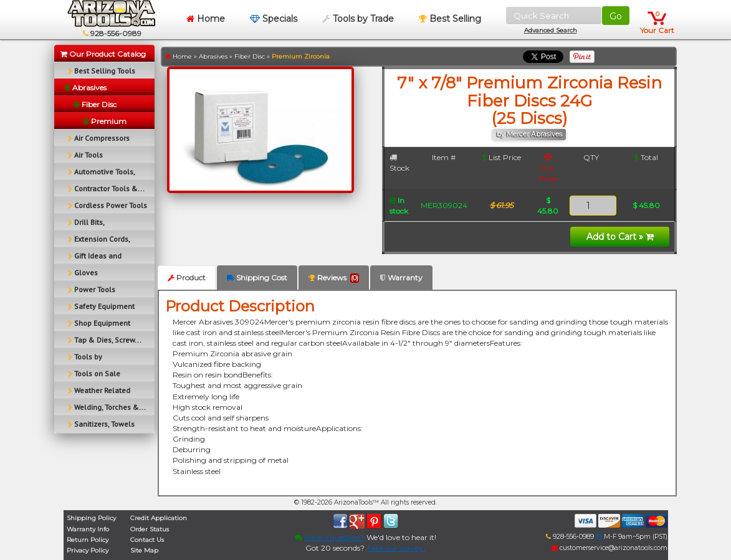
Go (616, 16)
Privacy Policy (88, 550)
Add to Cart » (620, 237)
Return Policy (88, 540)
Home (206, 19)
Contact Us (147, 540)
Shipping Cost (257, 278)
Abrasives (213, 56)
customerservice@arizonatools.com (609, 548)
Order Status (150, 529)
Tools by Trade (358, 19)
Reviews (334, 278)
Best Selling (450, 19)
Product (187, 278)
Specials (274, 19)
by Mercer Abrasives (529, 134)
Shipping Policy (91, 518)
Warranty (401, 278)
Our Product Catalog (103, 54)
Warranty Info (88, 529)
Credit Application (159, 518)
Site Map (144, 550)
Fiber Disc (250, 56)
